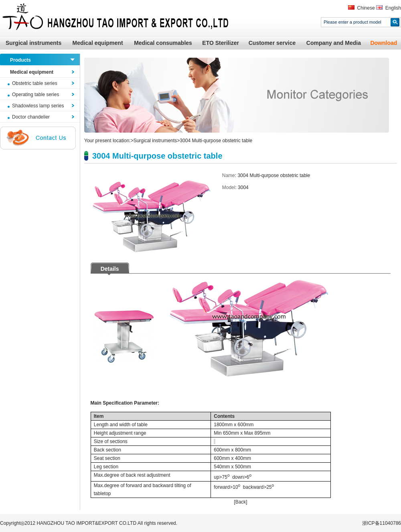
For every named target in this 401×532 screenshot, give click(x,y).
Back (241, 502)
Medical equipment (98, 43)
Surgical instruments (33, 43)
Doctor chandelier (31, 117)
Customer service (272, 43)
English (393, 8)
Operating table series (35, 95)
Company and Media (334, 43)
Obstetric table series (35, 83)
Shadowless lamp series (38, 106)
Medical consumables (163, 43)
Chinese (366, 8)
